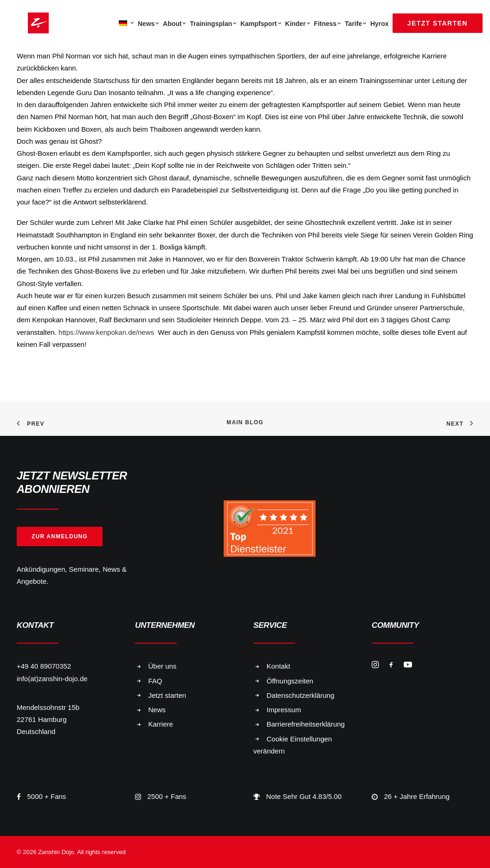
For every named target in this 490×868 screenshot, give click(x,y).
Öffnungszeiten (290, 681)
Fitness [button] (327, 24)
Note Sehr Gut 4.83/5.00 (304, 796)
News (148, 24)
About (174, 24)
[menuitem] (125, 23)
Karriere (161, 724)
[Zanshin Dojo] (27, 23)
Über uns (163, 666)
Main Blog (245, 422)
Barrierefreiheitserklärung (306, 724)
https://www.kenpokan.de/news (107, 332)
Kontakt (279, 666)
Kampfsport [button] (261, 24)
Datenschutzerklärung (301, 695)
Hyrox (380, 24)
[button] (375, 666)
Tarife (356, 24)
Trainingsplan (213, 24)
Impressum (284, 710)
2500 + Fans (167, 796)
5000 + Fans (47, 796)
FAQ (155, 681)
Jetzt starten (168, 695)
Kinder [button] (297, 24)
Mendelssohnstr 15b (48, 707)
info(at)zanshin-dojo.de (52, 679)
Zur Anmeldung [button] (60, 536)
